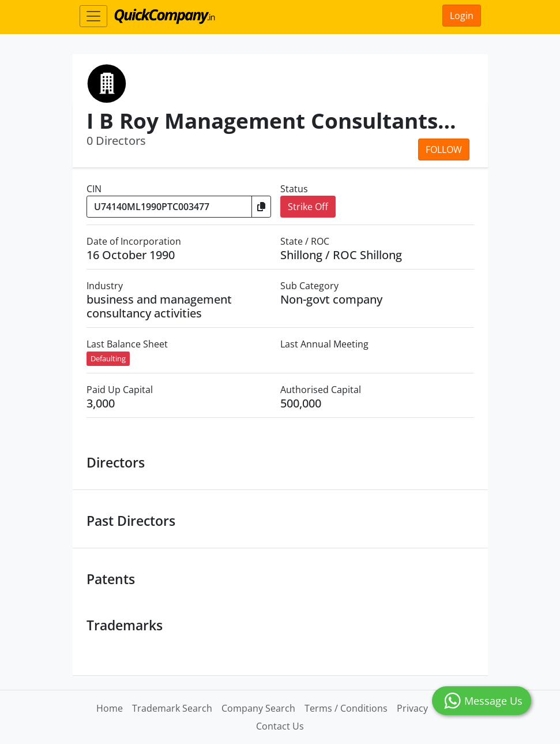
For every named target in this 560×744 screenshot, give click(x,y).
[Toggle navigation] (93, 16)
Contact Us (280, 726)
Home (110, 708)
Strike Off (308, 207)
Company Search (258, 708)
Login (462, 16)
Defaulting (108, 358)
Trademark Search (172, 708)
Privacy (412, 708)
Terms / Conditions (346, 708)
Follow (444, 149)
